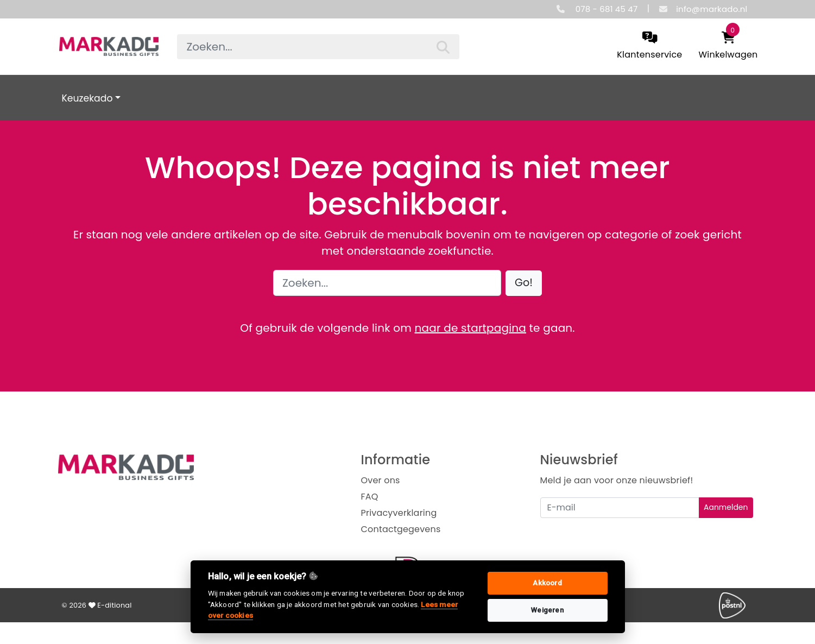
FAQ (370, 497)
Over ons (381, 480)
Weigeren (547, 610)
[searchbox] (318, 47)
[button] (524, 283)
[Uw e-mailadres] (620, 508)
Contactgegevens (401, 529)
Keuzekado (87, 98)
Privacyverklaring (399, 513)
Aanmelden (726, 507)
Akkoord (547, 583)
